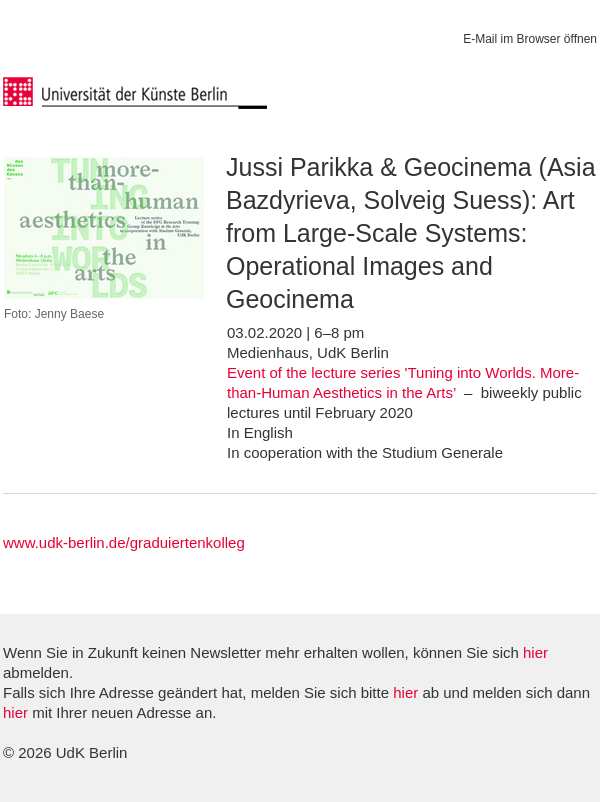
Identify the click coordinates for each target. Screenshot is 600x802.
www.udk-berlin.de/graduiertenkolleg (124, 542)
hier (535, 652)
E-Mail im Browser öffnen (530, 39)
